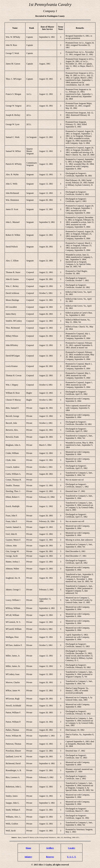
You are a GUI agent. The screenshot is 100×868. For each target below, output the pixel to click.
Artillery (50, 848)
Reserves (50, 857)
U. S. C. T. (72, 857)
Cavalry (72, 848)
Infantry (28, 857)
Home (28, 848)
